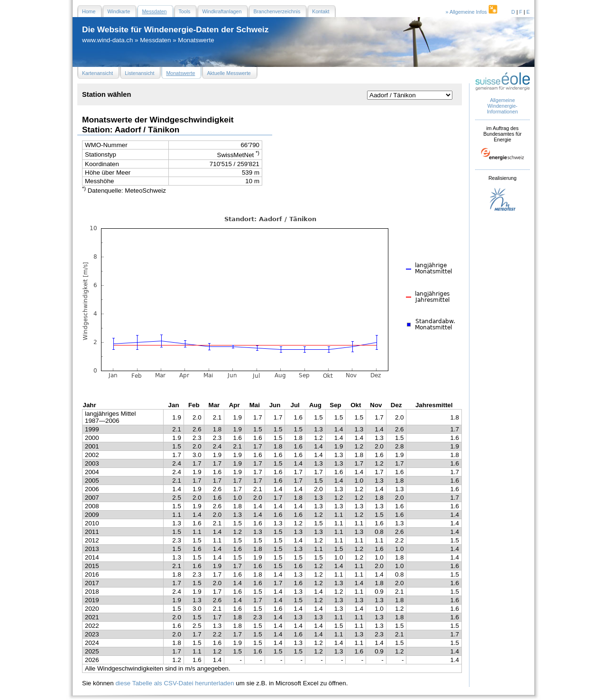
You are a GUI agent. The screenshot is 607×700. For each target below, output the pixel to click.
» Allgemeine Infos (472, 12)
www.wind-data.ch (107, 40)
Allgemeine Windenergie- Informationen (502, 106)
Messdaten (155, 40)
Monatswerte (196, 40)
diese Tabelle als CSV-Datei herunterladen (175, 683)
